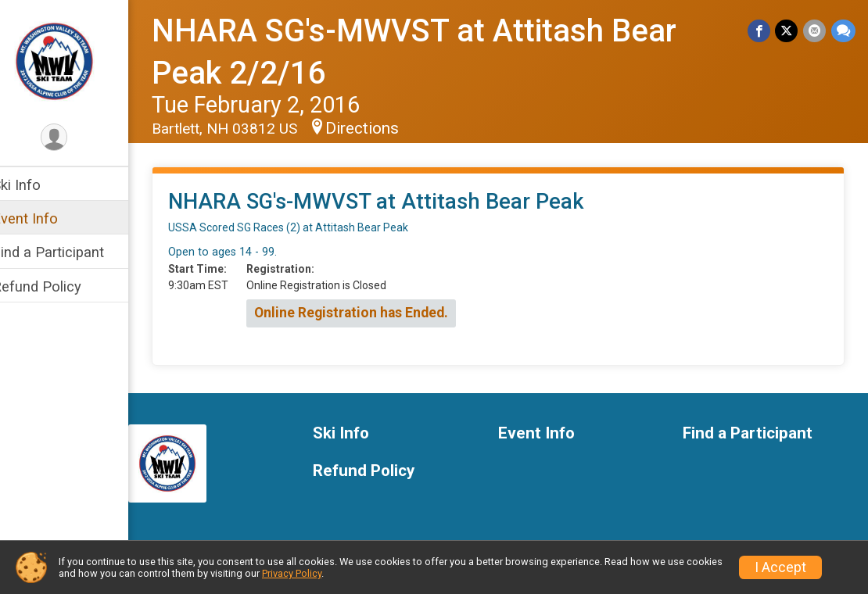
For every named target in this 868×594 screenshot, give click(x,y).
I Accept (780, 567)
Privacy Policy (292, 573)
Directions (382, 128)
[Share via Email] (815, 31)
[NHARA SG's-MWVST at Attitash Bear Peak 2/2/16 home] (75, 60)
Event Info (45, 218)
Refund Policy (57, 286)
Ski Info (37, 185)
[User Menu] (75, 138)
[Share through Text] (843, 31)
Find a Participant (68, 252)
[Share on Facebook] (760, 31)
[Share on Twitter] (788, 31)
